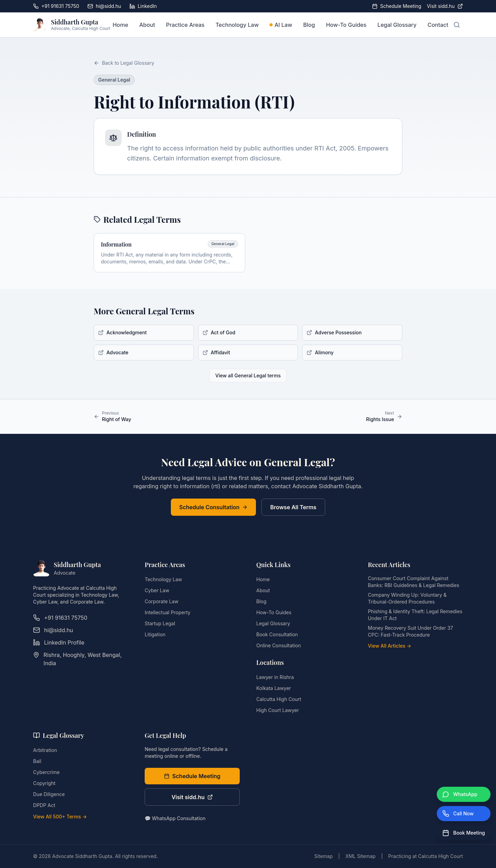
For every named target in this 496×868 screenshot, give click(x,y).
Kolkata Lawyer (274, 688)
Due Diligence (49, 794)
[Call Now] (464, 814)
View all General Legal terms (248, 375)
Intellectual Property (168, 612)
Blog (309, 25)
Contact (438, 25)
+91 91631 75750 (56, 6)
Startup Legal (160, 623)
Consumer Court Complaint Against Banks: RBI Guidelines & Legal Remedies (414, 582)
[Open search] (457, 25)
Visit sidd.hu (445, 6)
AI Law (281, 25)
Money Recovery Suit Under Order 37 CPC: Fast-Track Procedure (410, 631)
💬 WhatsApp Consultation (175, 818)
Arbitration (45, 750)
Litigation (155, 634)
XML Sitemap (361, 856)
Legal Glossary (397, 25)
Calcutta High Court (279, 699)
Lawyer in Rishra (275, 677)
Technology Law (237, 25)
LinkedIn (143, 6)
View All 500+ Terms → (60, 817)
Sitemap (323, 856)
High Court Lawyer (278, 710)
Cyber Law (157, 590)
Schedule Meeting (397, 6)
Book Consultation (277, 634)
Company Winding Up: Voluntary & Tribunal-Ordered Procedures (407, 598)
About (147, 25)
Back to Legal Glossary (124, 63)
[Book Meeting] (464, 833)
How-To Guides (346, 25)
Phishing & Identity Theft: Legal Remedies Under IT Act (415, 615)
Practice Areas (185, 25)
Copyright (44, 783)
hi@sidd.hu (104, 6)
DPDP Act (44, 805)
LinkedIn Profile (59, 642)
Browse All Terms (293, 507)
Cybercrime (46, 772)
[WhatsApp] (464, 794)
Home (120, 25)
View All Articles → (390, 646)
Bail (37, 761)
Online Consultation (278, 645)
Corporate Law (162, 601)
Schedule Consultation (213, 507)
